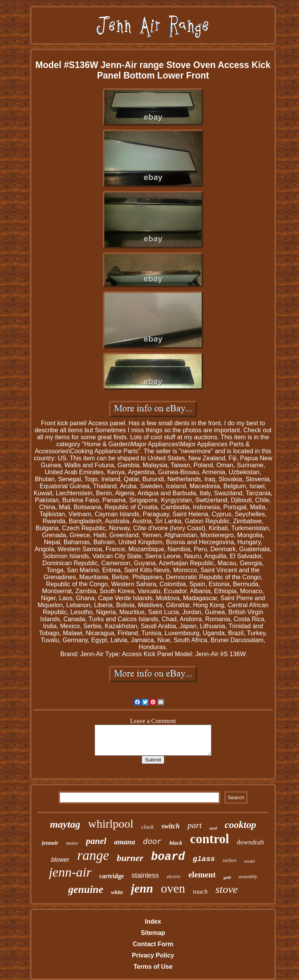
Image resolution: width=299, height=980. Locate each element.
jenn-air (70, 872)
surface (230, 860)
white (117, 892)
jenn (142, 888)
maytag (65, 824)
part (195, 825)
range (93, 855)
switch (171, 826)
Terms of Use (153, 967)
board (168, 857)
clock (148, 827)
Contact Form (153, 944)
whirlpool (111, 824)
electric (174, 877)
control (209, 839)
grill (227, 877)
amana (125, 842)
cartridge (112, 876)
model (250, 861)
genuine (86, 889)
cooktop (240, 825)
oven (173, 888)
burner (130, 858)
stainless (145, 875)
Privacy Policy (153, 955)
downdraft (251, 842)
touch (200, 892)
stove (227, 889)
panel (96, 841)
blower (60, 860)
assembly (248, 876)
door (152, 842)
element (202, 875)
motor (72, 843)
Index (153, 921)
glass (204, 859)
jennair (50, 843)
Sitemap (153, 933)
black (176, 843)
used (213, 828)
